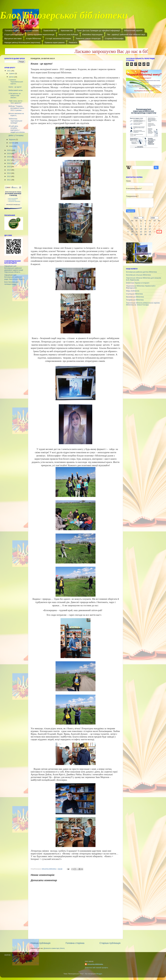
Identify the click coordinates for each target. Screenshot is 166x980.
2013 (9, 173)
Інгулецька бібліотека (134, 294)
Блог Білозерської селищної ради (11, 283)
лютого (12, 143)
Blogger (99, 974)
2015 (9, 167)
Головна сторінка (12, 30)
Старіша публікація (110, 943)
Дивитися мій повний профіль (96, 968)
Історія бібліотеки (34, 38)
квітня (12, 77)
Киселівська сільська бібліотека (138, 275)
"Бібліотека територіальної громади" (15, 121)
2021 (9, 71)
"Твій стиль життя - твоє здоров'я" (16, 102)
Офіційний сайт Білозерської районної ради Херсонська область (14, 277)
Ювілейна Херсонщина (92, 34)
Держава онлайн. (31, 30)
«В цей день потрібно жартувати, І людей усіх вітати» (17, 129)
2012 (9, 176)
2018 (9, 157)
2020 (9, 150)
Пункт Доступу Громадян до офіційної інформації (98, 30)
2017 (9, 160)
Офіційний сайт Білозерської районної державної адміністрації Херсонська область (14, 269)
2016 (9, 163)
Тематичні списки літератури (88, 38)
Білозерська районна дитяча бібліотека (141, 272)
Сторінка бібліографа (114, 38)
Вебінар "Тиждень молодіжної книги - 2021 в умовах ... (17, 108)
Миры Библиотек (133, 291)
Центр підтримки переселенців (41, 34)
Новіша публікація (41, 943)
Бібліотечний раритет (133, 30)
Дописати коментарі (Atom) (54, 948)
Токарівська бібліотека (135, 300)
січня (11, 146)
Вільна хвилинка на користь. (16, 114)
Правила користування (55, 42)
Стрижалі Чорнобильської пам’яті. (16, 82)
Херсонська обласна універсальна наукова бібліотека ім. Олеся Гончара (143, 304)
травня (12, 73)
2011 (9, 180)
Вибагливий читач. (16, 90)
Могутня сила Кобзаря (68, 34)
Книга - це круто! (15, 87)
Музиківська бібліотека (135, 297)
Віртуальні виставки (13, 38)
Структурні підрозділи (14, 34)
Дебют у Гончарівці (16, 135)
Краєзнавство (67, 30)
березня (12, 140)
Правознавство (50, 30)
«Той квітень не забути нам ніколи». (15, 96)
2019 (9, 153)
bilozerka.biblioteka (95, 964)
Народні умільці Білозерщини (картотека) (22, 42)
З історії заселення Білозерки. (58, 38)
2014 (9, 170)
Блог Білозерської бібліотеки (64, 17)
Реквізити (73, 42)
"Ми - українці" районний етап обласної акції (126, 34)
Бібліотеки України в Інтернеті (138, 283)
